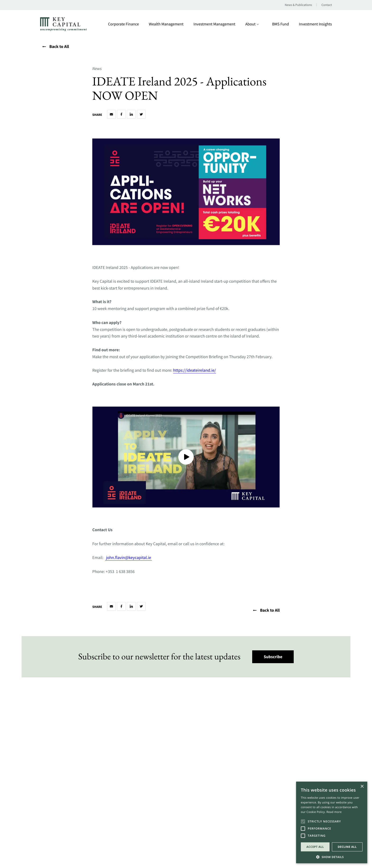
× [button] (362, 787)
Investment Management (214, 24)
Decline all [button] (347, 847)
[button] (332, 856)
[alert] (332, 822)
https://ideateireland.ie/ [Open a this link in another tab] (195, 370)
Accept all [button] (315, 847)
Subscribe (273, 657)
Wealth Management (166, 24)
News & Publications (298, 5)
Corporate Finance (123, 24)
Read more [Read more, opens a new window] (334, 812)
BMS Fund (281, 24)
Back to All (56, 47)
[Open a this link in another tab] (152, 557)
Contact (327, 5)
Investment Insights (315, 24)
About (252, 24)
